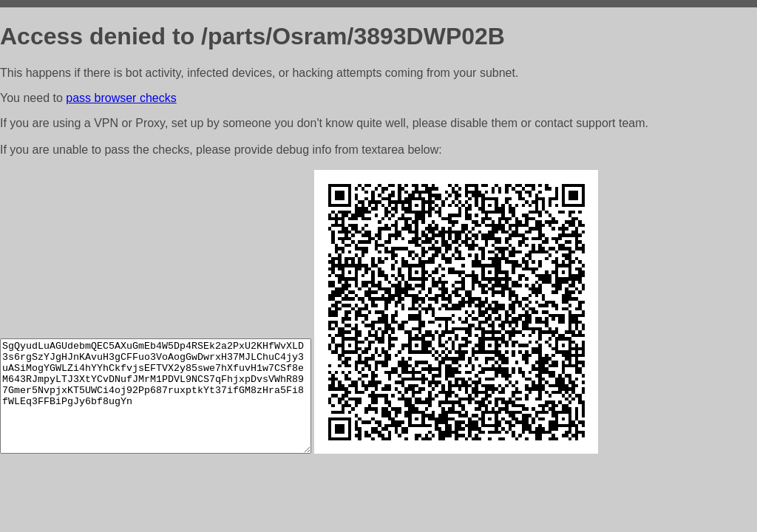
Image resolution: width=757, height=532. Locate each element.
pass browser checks (121, 98)
